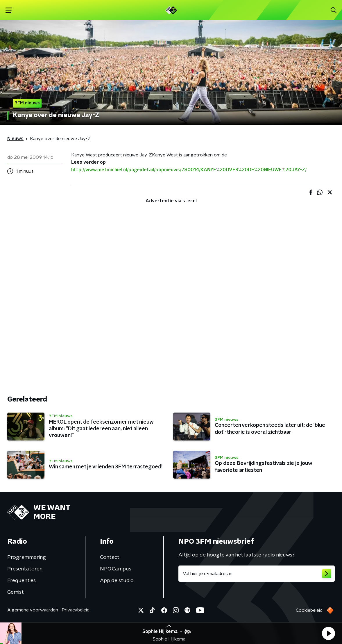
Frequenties (22, 581)
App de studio (117, 581)
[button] (328, 633)
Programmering (27, 557)
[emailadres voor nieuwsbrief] (257, 574)
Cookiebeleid (309, 610)
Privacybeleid (76, 610)
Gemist (16, 592)
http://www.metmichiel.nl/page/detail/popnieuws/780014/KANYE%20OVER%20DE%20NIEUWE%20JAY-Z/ (189, 170)
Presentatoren (25, 569)
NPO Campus (116, 569)
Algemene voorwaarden (33, 610)
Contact (110, 557)
